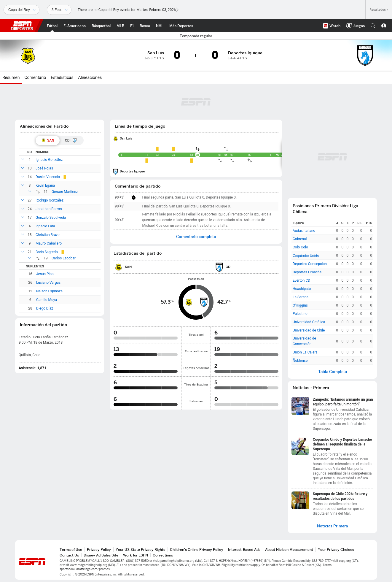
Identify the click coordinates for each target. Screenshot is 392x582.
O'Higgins (300, 305)
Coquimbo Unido (306, 256)
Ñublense (300, 361)
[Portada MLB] (120, 26)
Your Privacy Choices (336, 550)
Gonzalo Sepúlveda (51, 218)
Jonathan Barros (49, 209)
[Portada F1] (132, 26)
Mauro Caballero (49, 243)
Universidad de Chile (309, 330)
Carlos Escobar (64, 258)
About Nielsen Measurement (289, 550)
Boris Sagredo (47, 252)
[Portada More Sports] (181, 26)
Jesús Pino (45, 274)
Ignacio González (49, 160)
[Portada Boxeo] (145, 26)
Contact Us (69, 555)
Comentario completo (196, 237)
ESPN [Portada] (22, 26)
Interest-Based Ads (244, 550)
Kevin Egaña (45, 185)
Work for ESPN (136, 555)
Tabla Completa (333, 372)
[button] (373, 26)
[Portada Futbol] (52, 26)
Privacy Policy (99, 550)
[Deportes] (21, 10)
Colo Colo (300, 247)
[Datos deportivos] (59, 10)
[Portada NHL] (160, 26)
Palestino (300, 314)
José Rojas (44, 168)
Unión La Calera (305, 352)
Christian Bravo (48, 235)
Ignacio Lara (45, 226)
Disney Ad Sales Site (101, 555)
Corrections (163, 555)
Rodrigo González (50, 200)
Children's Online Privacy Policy (197, 550)
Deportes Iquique (132, 171)
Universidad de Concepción (304, 341)
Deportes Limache (307, 272)
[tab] (48, 140)
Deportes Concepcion (310, 264)
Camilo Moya (47, 300)
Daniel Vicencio (48, 177)
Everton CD (301, 280)
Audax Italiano (304, 231)
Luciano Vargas (48, 283)
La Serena (301, 297)
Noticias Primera (332, 526)
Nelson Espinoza (49, 291)
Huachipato (302, 289)
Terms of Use (71, 550)
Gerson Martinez (65, 192)
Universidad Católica (309, 322)
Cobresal (300, 239)
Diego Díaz (45, 308)
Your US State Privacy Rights (140, 550)
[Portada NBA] (101, 26)
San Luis (126, 138)
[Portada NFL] (75, 26)
